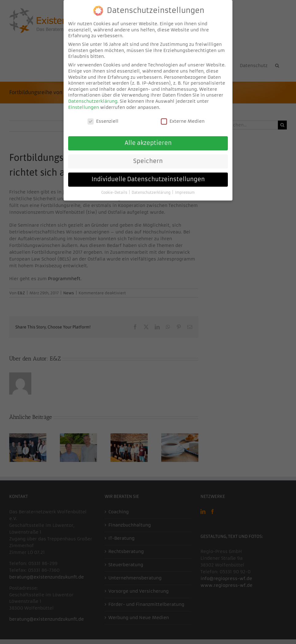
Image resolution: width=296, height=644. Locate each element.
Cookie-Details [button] (115, 191)
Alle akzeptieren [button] (148, 142)
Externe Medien (183, 120)
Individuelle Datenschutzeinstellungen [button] (148, 178)
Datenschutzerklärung (93, 100)
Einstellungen (84, 106)
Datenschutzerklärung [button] (152, 191)
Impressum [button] (185, 191)
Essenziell (103, 120)
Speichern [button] (148, 160)
